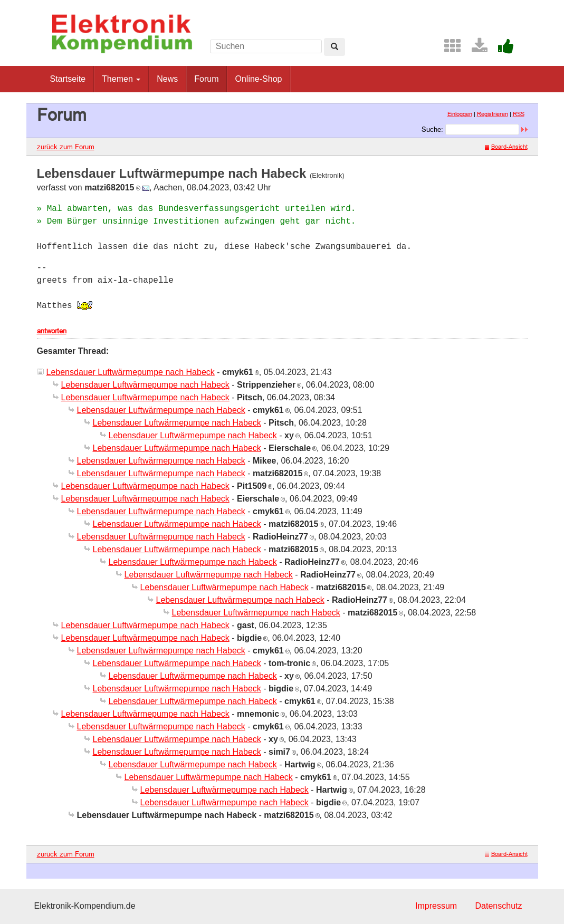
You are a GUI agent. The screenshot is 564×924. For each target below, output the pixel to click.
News (167, 79)
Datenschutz (499, 906)
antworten (52, 331)
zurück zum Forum (66, 147)
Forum (206, 79)
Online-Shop (258, 79)
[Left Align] (334, 47)
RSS (519, 114)
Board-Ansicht (506, 147)
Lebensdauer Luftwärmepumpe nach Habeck (131, 372)
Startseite (68, 79)
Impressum (436, 906)
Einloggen (460, 114)
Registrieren (493, 114)
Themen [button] (121, 79)
